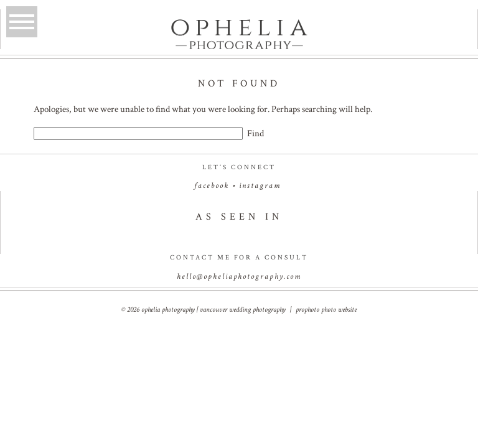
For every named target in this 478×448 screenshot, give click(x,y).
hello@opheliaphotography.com (239, 277)
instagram (260, 186)
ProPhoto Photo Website (326, 310)
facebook (212, 186)
